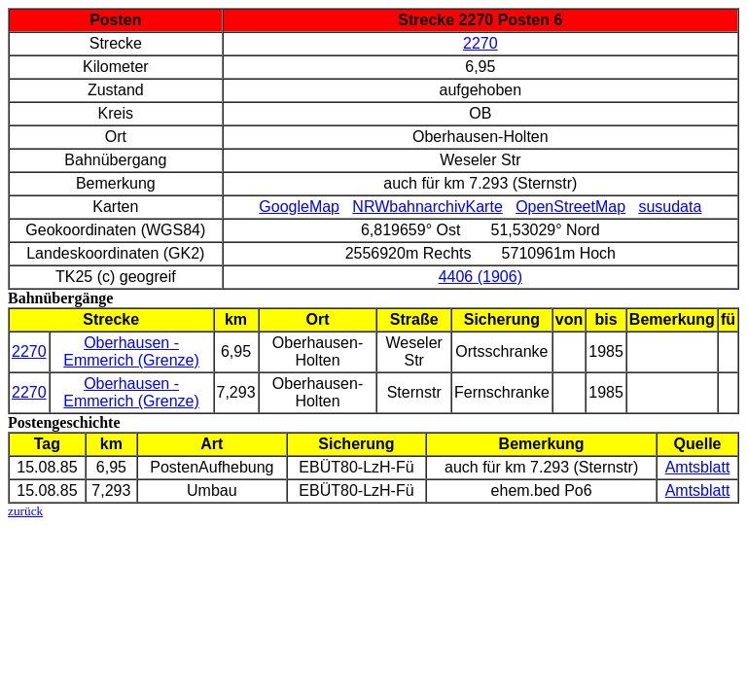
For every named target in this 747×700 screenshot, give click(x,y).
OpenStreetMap (570, 207)
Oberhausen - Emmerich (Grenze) (131, 351)
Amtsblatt (698, 467)
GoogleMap (299, 207)
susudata (670, 207)
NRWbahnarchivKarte (427, 207)
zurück (25, 511)
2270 (480, 43)
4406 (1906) (480, 277)
